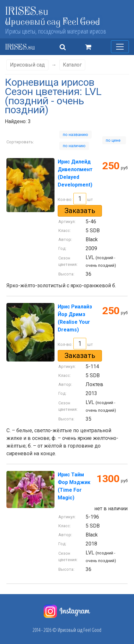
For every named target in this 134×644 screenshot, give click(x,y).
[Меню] (120, 47)
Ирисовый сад (27, 65)
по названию (75, 135)
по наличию (74, 146)
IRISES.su (27, 11)
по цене (114, 140)
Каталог (72, 65)
